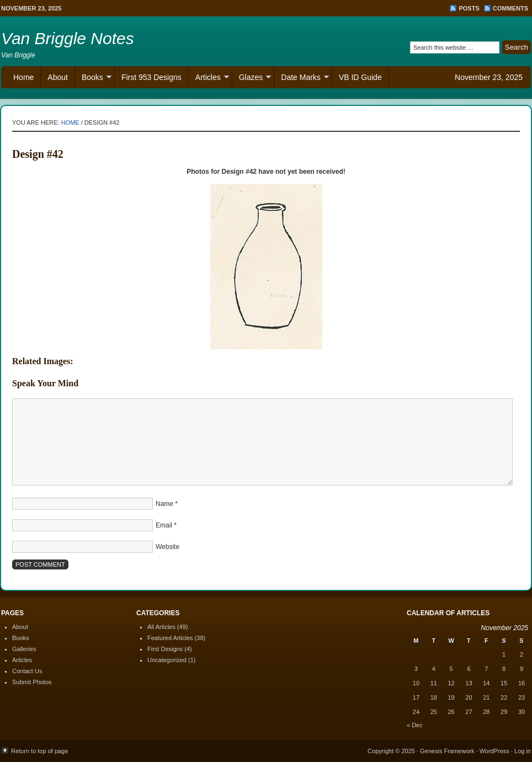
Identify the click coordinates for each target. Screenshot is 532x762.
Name (164, 504)
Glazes (252, 79)
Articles (209, 79)
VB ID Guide (360, 77)
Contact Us (27, 671)
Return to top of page (39, 751)
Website (167, 547)
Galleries (24, 649)
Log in (523, 751)
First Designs (165, 649)
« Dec (415, 725)
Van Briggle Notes (68, 38)
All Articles (161, 627)
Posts (469, 8)
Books (93, 79)
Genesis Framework (447, 751)
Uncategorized (167, 660)
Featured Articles (170, 638)
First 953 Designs (151, 77)
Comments (510, 8)
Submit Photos (32, 682)
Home (23, 77)
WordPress (494, 751)
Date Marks (302, 79)
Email (164, 525)
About (58, 77)
